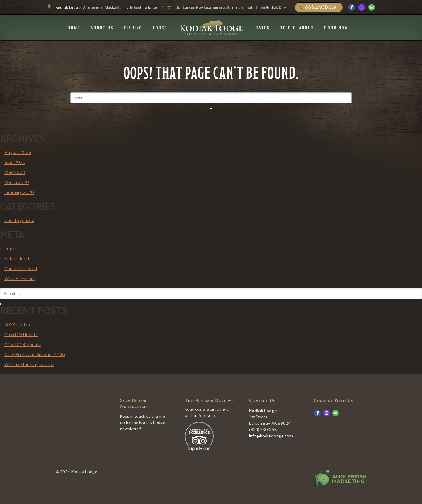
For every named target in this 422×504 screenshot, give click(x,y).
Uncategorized (19, 221)
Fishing (133, 27)
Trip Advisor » (203, 415)
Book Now (336, 27)
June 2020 (15, 163)
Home (74, 27)
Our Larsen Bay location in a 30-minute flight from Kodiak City (226, 7)
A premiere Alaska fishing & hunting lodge (103, 7)
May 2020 (15, 172)
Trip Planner (297, 27)
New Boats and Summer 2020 (35, 355)
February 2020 (19, 192)
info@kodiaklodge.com (271, 436)
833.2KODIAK (318, 7)
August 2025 (18, 153)
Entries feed (17, 259)
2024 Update (18, 325)
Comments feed (21, 269)
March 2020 (17, 182)
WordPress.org (20, 279)
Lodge (160, 27)
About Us (102, 27)
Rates (262, 27)
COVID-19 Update (23, 345)
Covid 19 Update (21, 335)
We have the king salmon (29, 365)
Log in (11, 249)
